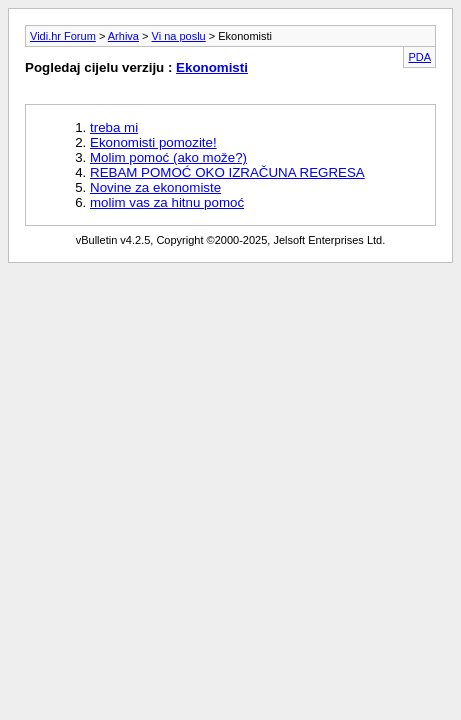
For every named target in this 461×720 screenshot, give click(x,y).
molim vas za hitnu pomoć (167, 202)
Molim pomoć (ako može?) (168, 157)
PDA (419, 57)
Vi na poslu (179, 36)
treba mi (114, 127)
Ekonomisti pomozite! (153, 142)
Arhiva (123, 36)
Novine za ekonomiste (155, 187)
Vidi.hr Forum (63, 36)
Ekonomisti (212, 67)
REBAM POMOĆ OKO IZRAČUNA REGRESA (227, 172)
